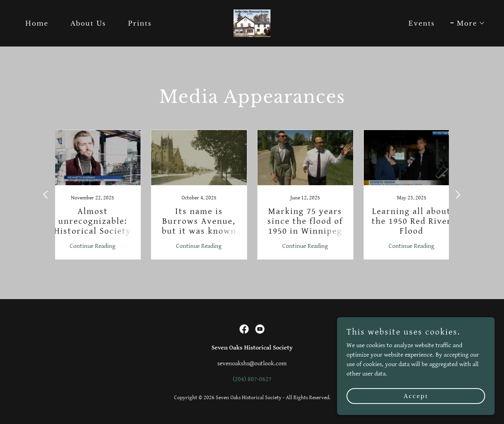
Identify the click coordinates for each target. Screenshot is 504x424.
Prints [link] (140, 23)
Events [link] (422, 23)
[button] (468, 23)
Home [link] (37, 23)
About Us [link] (88, 23)
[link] (252, 23)
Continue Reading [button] (93, 246)
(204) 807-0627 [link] (252, 379)
